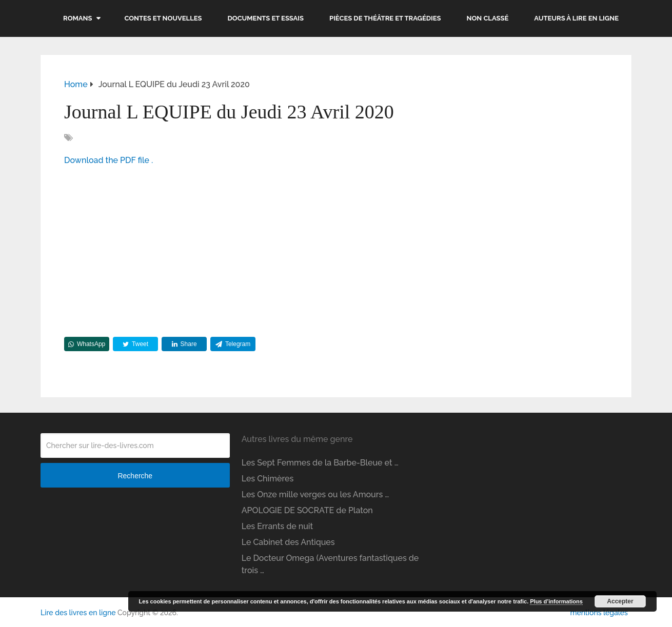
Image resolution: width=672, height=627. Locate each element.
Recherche (135, 476)
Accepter (620, 601)
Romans (77, 18)
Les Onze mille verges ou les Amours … (315, 494)
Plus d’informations (556, 601)
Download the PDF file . (108, 160)
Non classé (488, 18)
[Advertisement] (336, 249)
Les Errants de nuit (277, 526)
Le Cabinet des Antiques (288, 542)
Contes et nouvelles (163, 18)
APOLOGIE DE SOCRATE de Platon (307, 510)
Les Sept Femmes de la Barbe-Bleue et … (320, 463)
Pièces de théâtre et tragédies (385, 18)
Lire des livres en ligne (78, 613)
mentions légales (599, 613)
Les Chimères (268, 479)
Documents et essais (266, 18)
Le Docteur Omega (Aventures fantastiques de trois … (330, 564)
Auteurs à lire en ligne (576, 18)
